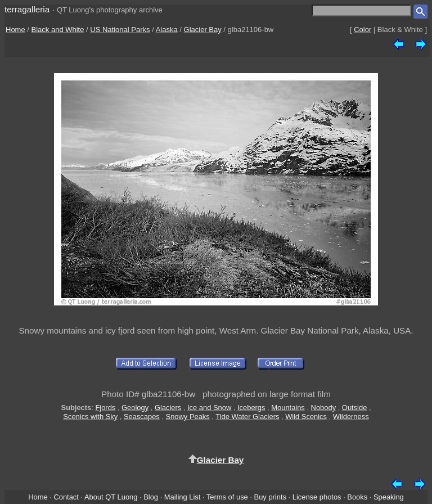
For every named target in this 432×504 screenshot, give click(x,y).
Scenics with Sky (90, 417)
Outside (354, 408)
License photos (317, 497)
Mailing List (183, 497)
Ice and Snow (209, 408)
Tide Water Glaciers (247, 417)
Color (363, 30)
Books (357, 497)
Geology (135, 408)
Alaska (167, 30)
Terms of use (227, 497)
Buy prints (270, 497)
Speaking (389, 497)
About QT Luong (111, 497)
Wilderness (351, 417)
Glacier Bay (203, 30)
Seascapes (142, 417)
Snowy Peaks (188, 417)
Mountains (288, 408)
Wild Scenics (306, 417)
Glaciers (168, 408)
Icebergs (251, 408)
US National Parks (120, 30)
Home (15, 30)
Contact (66, 497)
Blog (151, 497)
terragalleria (27, 9)
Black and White (58, 30)
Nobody (324, 408)
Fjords (105, 408)
